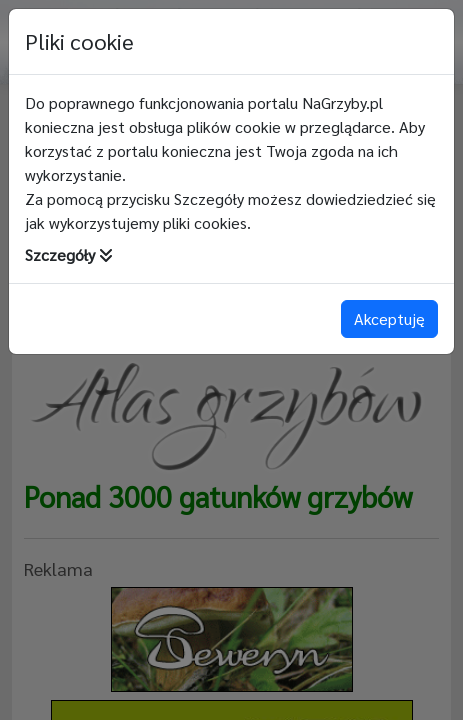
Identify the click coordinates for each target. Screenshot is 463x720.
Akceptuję (389, 318)
